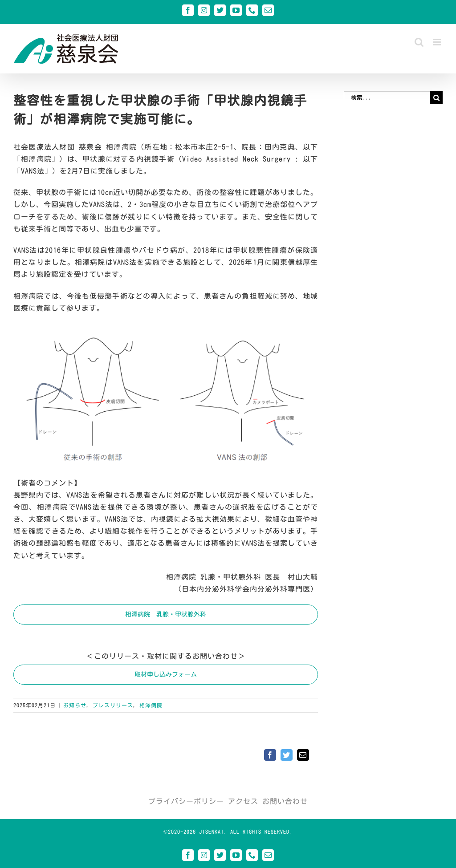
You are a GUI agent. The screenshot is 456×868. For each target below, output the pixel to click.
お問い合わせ (285, 801)
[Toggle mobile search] (419, 42)
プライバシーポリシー (186, 801)
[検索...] (387, 98)
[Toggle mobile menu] (438, 42)
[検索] (436, 98)
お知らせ (75, 705)
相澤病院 (151, 705)
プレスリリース (113, 705)
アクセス (243, 801)
